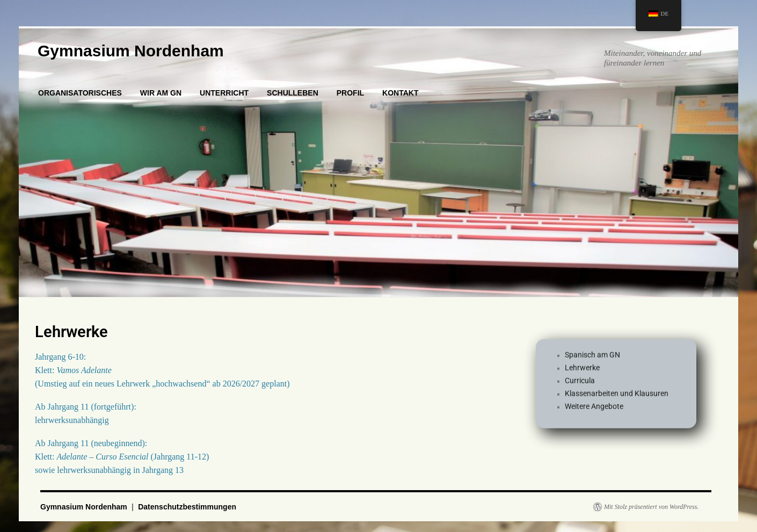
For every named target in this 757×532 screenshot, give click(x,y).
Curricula (580, 385)
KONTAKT (400, 93)
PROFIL (350, 93)
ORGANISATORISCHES (80, 93)
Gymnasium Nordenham (131, 51)
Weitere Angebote (594, 411)
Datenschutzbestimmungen (187, 507)
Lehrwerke (582, 372)
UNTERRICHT (224, 93)
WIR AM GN (161, 93)
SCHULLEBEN (293, 93)
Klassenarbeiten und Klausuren (617, 398)
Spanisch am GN (592, 359)
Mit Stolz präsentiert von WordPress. (651, 507)
